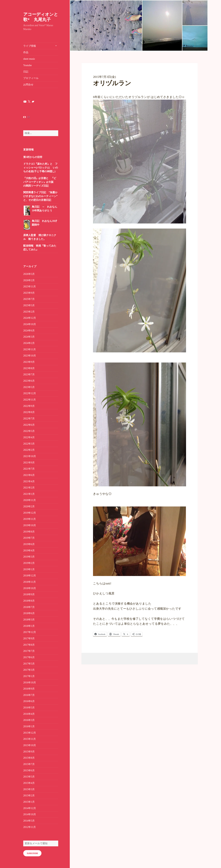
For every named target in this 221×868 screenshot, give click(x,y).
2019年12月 (30, 513)
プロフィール (31, 78)
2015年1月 (29, 802)
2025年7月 (29, 299)
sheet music (29, 59)
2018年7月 (29, 607)
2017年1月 (29, 676)
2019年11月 (30, 519)
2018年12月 (30, 576)
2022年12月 (30, 393)
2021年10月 (30, 456)
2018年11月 (30, 582)
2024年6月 (29, 331)
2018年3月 (29, 620)
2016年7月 (29, 695)
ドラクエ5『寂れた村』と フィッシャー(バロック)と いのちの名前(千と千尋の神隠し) (41, 168)
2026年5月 (29, 274)
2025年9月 (29, 293)
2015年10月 (30, 745)
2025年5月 (29, 305)
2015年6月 (29, 770)
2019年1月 (29, 569)
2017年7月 (29, 651)
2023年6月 (29, 381)
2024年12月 (30, 318)
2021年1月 (29, 494)
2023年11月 (30, 349)
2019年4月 (29, 551)
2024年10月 (30, 324)
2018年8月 (29, 601)
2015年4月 (29, 783)
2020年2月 (29, 506)
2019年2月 (29, 563)
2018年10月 (30, 588)
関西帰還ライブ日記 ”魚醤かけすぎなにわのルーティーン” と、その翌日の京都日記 (40, 196)
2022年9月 (29, 406)
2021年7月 (29, 469)
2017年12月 (30, 632)
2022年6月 (29, 425)
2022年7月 (29, 419)
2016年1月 (29, 726)
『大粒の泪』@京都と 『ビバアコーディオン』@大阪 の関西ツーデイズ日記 (40, 182)
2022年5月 (29, 431)
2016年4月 (29, 714)
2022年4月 (29, 437)
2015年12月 (30, 733)
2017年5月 (29, 664)
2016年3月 (29, 720)
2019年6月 (29, 544)
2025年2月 (29, 312)
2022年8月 (29, 412)
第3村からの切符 (33, 157)
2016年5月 (29, 708)
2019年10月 (30, 525)
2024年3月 (29, 337)
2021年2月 (29, 488)
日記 (26, 72)
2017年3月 (29, 670)
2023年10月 (30, 356)
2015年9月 (29, 752)
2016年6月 (29, 701)
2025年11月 (30, 287)
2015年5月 (29, 777)
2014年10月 (30, 814)
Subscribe (32, 853)
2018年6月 (29, 613)
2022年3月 (29, 444)
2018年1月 (29, 626)
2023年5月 (29, 387)
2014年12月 (30, 808)
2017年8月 (29, 645)
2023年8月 (29, 368)
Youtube (27, 65)
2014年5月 (29, 821)
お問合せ (28, 85)
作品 (26, 52)
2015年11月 (30, 739)
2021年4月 (29, 481)
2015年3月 (29, 789)
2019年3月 (29, 557)
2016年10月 (30, 683)
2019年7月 (29, 538)
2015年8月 (29, 758)
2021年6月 (29, 475)
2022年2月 (29, 450)
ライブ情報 (30, 46)
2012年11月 (30, 827)
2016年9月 (29, 689)
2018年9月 (29, 594)
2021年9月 (29, 463)
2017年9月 (29, 638)
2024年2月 (29, 343)
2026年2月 (29, 280)
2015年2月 (29, 796)
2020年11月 (30, 500)
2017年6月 (29, 657)
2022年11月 (30, 400)
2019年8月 (29, 532)
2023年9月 (29, 362)
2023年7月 (29, 374)
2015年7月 (29, 764)
